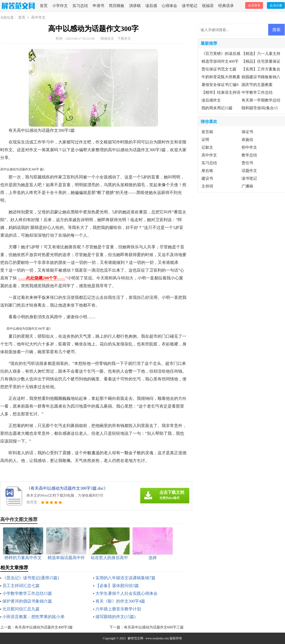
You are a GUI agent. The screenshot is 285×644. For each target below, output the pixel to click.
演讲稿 (135, 6)
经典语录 (226, 6)
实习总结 (80, 6)
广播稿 (247, 186)
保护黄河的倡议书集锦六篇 (27, 601)
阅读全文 (107, 38)
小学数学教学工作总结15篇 (27, 593)
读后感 (151, 6)
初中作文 (249, 147)
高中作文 (38, 17)
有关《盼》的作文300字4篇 (120, 601)
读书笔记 (190, 6)
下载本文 (124, 38)
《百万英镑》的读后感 (221, 54)
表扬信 (247, 140)
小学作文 (60, 6)
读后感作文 (211, 100)
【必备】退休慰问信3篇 (117, 586)
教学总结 (249, 155)
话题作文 (249, 171)
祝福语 (208, 6)
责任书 (247, 163)
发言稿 (207, 132)
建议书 (207, 178)
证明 (205, 140)
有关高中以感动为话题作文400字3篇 (44, 627)
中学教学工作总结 (257, 92)
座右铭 (207, 171)
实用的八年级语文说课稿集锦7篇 (125, 578)
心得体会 (169, 6)
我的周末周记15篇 (217, 108)
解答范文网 (136, 638)
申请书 (98, 6)
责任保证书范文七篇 (219, 69)
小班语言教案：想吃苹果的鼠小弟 (33, 617)
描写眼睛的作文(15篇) (115, 617)
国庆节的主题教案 (257, 85)
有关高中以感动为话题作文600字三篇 (154, 627)
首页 (44, 6)
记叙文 (207, 147)
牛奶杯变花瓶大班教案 (221, 77)
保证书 (247, 132)
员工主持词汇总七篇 (21, 586)
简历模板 (117, 6)
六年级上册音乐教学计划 (118, 609)
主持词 (207, 186)
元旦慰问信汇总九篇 (21, 609)
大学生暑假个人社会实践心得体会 (126, 593)
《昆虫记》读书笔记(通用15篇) (31, 578)
